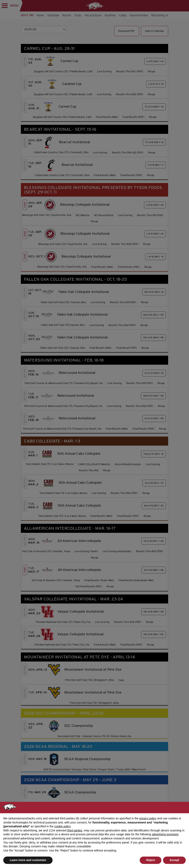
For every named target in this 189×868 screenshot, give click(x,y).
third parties (75, 830)
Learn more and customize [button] (28, 860)
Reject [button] (151, 860)
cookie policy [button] (62, 826)
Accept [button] (174, 860)
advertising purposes (165, 834)
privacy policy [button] (148, 818)
